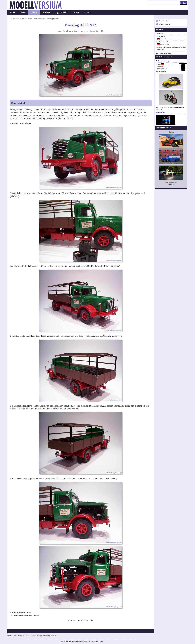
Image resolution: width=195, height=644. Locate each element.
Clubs (87, 12)
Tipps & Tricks (62, 12)
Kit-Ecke (46, 12)
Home (13, 12)
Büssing (171, 184)
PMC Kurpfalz (160, 36)
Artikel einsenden (165, 24)
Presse (76, 12)
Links (101, 642)
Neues (23, 12)
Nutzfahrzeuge (39, 19)
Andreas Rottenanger (177, 107)
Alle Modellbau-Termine (164, 53)
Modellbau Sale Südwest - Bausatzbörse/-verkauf (171, 47)
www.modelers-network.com (23, 616)
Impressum (94, 642)
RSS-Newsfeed (164, 21)
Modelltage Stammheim (163, 42)
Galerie (34, 12)
